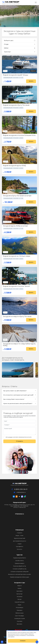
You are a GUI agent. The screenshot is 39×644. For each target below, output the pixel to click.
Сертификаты (20, 547)
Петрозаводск (19, 608)
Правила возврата (19, 564)
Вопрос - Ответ (20, 536)
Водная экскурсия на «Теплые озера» (17, 256)
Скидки (19, 544)
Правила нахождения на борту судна (19, 577)
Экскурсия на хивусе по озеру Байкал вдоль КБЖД (19, 345)
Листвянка (20, 597)
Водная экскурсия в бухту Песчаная (16, 105)
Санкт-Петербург (19, 616)
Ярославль (19, 624)
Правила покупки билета (20, 558)
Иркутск (20, 586)
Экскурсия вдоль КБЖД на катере (16, 226)
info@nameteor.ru (19, 493)
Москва (19, 600)
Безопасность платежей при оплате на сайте (19, 575)
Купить (31, 81)
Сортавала (20, 622)
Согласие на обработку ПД (19, 569)
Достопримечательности (20, 541)
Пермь (19, 605)
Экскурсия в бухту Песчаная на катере (17, 196)
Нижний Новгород (20, 602)
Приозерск (20, 611)
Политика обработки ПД (19, 566)
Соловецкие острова (20, 619)
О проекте (20, 533)
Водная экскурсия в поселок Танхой (16, 286)
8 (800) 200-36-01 (19, 490)
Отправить (20, 441)
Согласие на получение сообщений (19, 572)
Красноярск (19, 591)
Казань (20, 589)
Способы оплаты (19, 561)
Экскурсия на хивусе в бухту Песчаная (17, 317)
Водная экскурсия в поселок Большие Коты (19, 135)
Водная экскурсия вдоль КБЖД (15, 166)
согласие (10, 437)
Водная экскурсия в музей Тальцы (16, 75)
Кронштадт (19, 594)
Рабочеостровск (19, 613)
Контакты (19, 550)
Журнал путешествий (20, 539)
